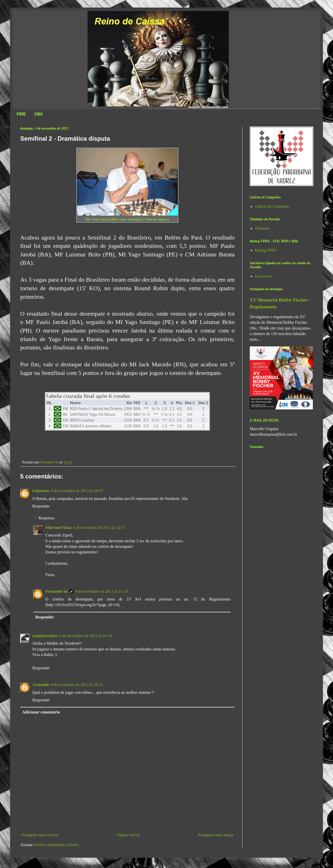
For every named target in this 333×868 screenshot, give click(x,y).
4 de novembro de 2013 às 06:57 (77, 491)
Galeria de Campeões (272, 206)
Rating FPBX (266, 250)
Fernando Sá (57, 591)
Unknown (41, 491)
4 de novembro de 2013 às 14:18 (86, 636)
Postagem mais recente (40, 835)
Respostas (47, 518)
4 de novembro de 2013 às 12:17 (99, 528)
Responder (41, 506)
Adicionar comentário (41, 712)
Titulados (262, 228)
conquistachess (45, 636)
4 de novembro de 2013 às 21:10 (102, 591)
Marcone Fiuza (58, 528)
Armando (41, 685)
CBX (38, 114)
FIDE (21, 114)
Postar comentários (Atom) (56, 845)
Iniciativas (263, 276)
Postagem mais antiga (216, 835)
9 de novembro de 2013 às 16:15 (77, 685)
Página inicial (128, 835)
